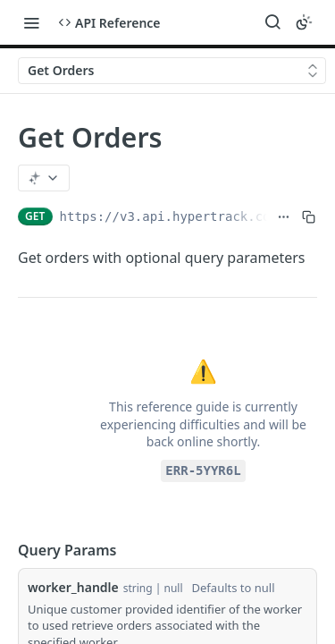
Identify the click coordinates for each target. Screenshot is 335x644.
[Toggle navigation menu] (31, 22)
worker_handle (73, 587)
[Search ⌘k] (272, 22)
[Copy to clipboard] (309, 216)
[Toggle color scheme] (304, 22)
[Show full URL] (284, 216)
